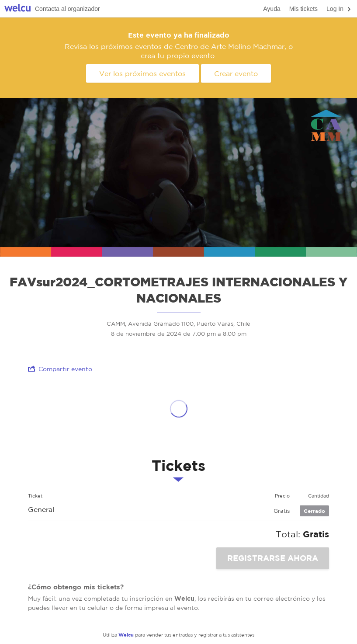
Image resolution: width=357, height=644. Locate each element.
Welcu (17, 9)
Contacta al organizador (68, 9)
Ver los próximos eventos (142, 73)
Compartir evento (60, 369)
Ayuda (272, 9)
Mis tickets (303, 9)
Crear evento (236, 73)
